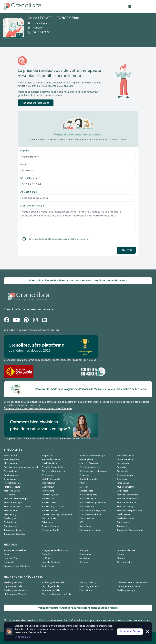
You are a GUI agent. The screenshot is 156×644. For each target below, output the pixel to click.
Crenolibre (10, 309)
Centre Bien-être (125, 459)
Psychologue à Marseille (15, 590)
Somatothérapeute (51, 526)
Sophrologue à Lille (13, 586)
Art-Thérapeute (11, 459)
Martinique (85, 558)
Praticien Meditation (127, 503)
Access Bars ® (11, 456)
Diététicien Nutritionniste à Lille (57, 594)
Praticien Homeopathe (128, 499)
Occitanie (84, 562)
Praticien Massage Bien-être (93, 503)
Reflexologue (10, 522)
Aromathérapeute (125, 456)
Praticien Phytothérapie (53, 507)
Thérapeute (122, 526)
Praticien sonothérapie (90, 514)
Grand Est (46, 554)
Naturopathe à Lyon (89, 582)
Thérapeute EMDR (51, 530)
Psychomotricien (49, 518)
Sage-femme (123, 522)
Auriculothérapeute (51, 459)
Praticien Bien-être (88, 495)
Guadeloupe (85, 554)
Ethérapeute (48, 475)
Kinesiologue (123, 483)
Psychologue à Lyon (126, 590)
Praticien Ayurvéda (51, 495)
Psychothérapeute (126, 518)
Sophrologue (85, 526)
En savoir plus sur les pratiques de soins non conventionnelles (38, 408)
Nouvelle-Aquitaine (51, 562)
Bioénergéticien (87, 459)
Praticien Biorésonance (128, 495)
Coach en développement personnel (21, 467)
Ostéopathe (10, 495)
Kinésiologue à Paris (89, 586)
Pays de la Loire (124, 562)
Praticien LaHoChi (50, 503)
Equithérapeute (11, 475)
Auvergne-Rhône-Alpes (15, 550)
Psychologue (10, 518)
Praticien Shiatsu (50, 510)
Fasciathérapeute (125, 475)
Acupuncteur (48, 456)
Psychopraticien (87, 518)
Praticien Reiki (11, 510)
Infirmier (83, 483)
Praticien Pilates (87, 507)
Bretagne (84, 550)
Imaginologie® (49, 483)
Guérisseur (122, 479)
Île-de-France (48, 566)
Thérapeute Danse (13, 530)
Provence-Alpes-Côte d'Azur (17, 566)
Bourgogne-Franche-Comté (55, 550)
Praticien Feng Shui (88, 499)
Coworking (122, 467)
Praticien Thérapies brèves (130, 510)
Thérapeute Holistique (90, 530)
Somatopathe (10, 526)
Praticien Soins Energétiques (93, 510)
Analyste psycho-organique (92, 456)
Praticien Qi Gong (125, 507)
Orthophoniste (86, 491)
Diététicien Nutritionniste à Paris (132, 582)
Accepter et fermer (130, 631)
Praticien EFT (48, 499)
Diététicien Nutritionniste (54, 471)
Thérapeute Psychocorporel (130, 530)
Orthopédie (122, 491)
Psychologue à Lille (51, 586)
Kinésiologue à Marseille (15, 594)
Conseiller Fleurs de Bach (53, 467)
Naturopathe (48, 491)
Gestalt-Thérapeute (51, 479)
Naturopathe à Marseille (129, 586)
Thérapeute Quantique (15, 534)
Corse (7, 554)
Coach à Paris (86, 590)
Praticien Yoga (11, 514)
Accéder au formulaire (36, 103)
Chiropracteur (10, 463)
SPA (81, 522)
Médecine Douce (12, 491)
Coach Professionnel (89, 463)
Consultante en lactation (91, 467)
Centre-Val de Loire (126, 550)
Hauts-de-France (12, 558)
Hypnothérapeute (12, 483)
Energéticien (123, 471)
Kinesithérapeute (12, 487)
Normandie (9, 562)
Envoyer (126, 250)
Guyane (120, 554)
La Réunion (47, 558)
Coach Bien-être (49, 463)
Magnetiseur (48, 487)
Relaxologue (47, 522)
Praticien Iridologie (13, 503)
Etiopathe (84, 475)
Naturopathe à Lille (51, 590)
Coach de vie (123, 463)
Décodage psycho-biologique (93, 471)
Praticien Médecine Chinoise (17, 507)
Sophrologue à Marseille (53, 582)
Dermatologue (11, 471)
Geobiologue (10, 479)
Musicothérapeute (126, 487)
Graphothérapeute (88, 479)
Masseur (83, 487)
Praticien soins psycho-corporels (57, 514)
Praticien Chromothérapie (16, 499)
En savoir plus (22, 637)
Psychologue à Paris (13, 582)
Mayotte (121, 558)
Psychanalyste (124, 514)
